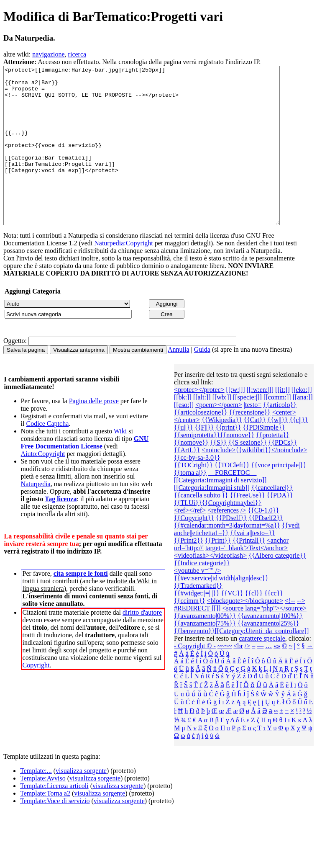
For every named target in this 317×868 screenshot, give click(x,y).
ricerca (77, 54)
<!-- (290, 632)
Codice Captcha (47, 455)
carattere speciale (262, 670)
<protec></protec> (199, 421)
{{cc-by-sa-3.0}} (197, 489)
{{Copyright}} (194, 549)
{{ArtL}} (187, 481)
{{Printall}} (249, 572)
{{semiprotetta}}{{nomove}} (214, 466)
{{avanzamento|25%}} (268, 655)
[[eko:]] (302, 421)
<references (223, 542)
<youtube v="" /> (197, 602)
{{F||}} (204, 459)
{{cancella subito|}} (201, 527)
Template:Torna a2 (45, 825)
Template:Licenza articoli (54, 817)
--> (301, 632)
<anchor (278, 572)
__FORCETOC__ (232, 504)
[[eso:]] (184, 436)
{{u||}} (183, 459)
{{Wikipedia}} (222, 451)
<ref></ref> (190, 542)
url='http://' (189, 579)
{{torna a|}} (190, 504)
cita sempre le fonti (81, 605)
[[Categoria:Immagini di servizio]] (220, 511)
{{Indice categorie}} (202, 594)
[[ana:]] (303, 429)
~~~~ (225, 677)
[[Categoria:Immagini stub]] (212, 519)
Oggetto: (15, 372)
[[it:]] (282, 421)
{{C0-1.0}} (263, 542)
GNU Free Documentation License (85, 474)
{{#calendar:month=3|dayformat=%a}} (227, 557)
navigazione (48, 54)
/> (243, 542)
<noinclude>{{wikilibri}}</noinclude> (254, 481)
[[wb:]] (222, 429)
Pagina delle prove (94, 432)
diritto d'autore (142, 644)
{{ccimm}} (189, 632)
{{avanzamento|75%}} (205, 655)
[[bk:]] (183, 429)
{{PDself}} (231, 549)
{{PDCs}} (283, 474)
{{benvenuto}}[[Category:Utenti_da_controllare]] (241, 662)
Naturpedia (36, 515)
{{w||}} (277, 451)
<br (238, 677)
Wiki (120, 462)
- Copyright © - (195, 677)
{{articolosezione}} (201, 444)
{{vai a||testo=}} (252, 564)
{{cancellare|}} (272, 519)
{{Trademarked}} (198, 617)
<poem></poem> (219, 436)
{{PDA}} (280, 527)
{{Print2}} (189, 572)
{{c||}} (299, 451)
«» (277, 677)
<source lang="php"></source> (264, 640)
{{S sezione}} (248, 474)
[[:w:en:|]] (260, 421)
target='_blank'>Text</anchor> (247, 579)
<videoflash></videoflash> (210, 587)
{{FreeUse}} (248, 527)
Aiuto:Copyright (43, 485)
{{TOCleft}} (232, 496)
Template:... (36, 802)
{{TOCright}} (193, 496)
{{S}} (218, 474)
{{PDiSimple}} (264, 459)
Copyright (36, 697)
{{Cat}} (254, 451)
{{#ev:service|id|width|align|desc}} (221, 609)
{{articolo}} (280, 436)
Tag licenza (61, 530)
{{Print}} (218, 572)
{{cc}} (274, 625)
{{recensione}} (250, 444)
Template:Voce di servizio (55, 832)
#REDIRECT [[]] (197, 640)
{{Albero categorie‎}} (277, 587)
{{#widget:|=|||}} (197, 625)
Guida (202, 381)
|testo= (253, 436)
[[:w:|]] (236, 421)
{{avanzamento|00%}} (205, 647)
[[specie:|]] (247, 429)
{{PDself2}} (266, 549)
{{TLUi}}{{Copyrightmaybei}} (218, 534)
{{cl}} (254, 625)
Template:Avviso (43, 810)
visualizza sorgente (81, 802)
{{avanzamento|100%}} (270, 647)
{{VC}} (232, 625)
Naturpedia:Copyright (123, 274)
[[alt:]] (202, 429)
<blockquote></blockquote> (245, 632)
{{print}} (228, 459)
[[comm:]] (277, 429)
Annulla (179, 381)
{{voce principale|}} (279, 496)
